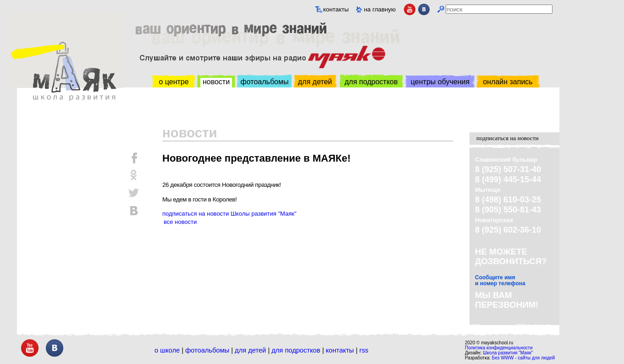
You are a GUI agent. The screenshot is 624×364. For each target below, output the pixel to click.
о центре (174, 82)
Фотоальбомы (207, 350)
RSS (364, 350)
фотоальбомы (265, 82)
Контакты (340, 350)
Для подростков (296, 350)
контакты (336, 9)
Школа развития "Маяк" (508, 353)
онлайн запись (508, 82)
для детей (315, 82)
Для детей (250, 350)
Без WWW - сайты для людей (523, 358)
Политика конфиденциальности (499, 348)
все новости (180, 222)
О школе (167, 350)
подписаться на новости (508, 138)
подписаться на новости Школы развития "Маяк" (229, 214)
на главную (380, 9)
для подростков (371, 82)
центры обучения (440, 82)
